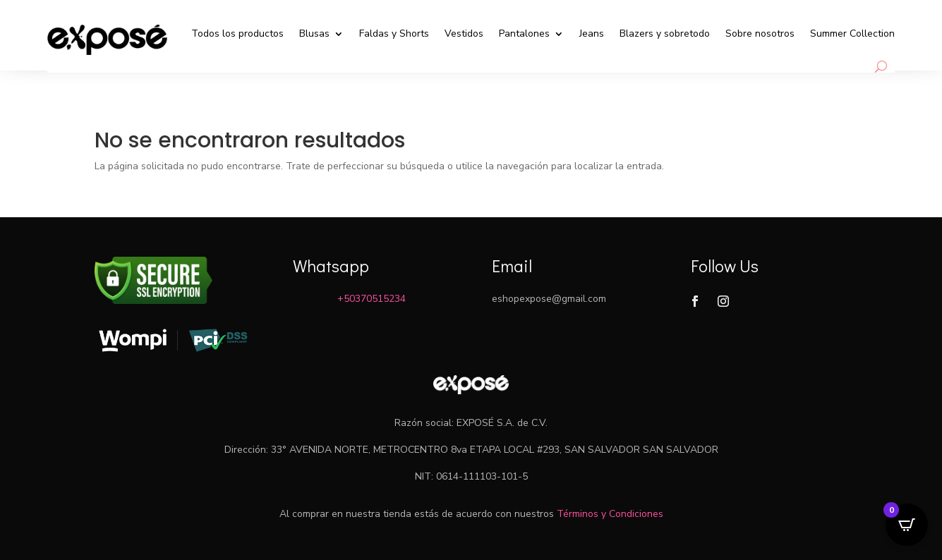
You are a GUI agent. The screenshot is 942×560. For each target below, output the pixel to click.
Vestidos (464, 34)
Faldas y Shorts (394, 34)
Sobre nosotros (760, 34)
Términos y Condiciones (610, 514)
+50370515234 (372, 299)
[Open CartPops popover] (907, 525)
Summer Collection (852, 34)
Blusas (314, 34)
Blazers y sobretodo (665, 34)
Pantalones (524, 34)
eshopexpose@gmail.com (549, 299)
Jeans (592, 34)
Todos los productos (237, 34)
